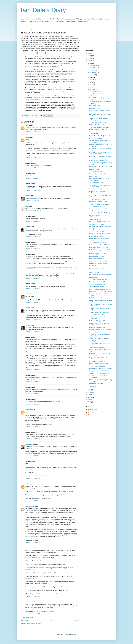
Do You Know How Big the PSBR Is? (99, 245)
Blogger (74, 635)
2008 (90, 63)
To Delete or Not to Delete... (97, 347)
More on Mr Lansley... (95, 106)
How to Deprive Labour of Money (98, 364)
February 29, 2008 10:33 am (33, 168)
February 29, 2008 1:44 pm (33, 278)
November (93, 68)
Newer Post (25, 621)
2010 (90, 58)
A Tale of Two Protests (95, 138)
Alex (27, 206)
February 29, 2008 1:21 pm (33, 249)
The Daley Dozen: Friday (96, 92)
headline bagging (37, 166)
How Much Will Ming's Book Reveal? (99, 234)
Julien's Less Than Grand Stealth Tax (100, 338)
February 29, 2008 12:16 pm (33, 221)
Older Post (77, 621)
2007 (90, 390)
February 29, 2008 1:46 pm (33, 288)
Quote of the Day (94, 272)
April (91, 85)
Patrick (28, 137)
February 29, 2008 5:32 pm (33, 456)
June (91, 80)
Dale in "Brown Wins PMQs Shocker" (100, 136)
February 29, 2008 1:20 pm (33, 237)
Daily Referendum (31, 294)
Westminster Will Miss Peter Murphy (99, 127)
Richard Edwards (31, 506)
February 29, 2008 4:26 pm (33, 404)
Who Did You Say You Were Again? (99, 312)
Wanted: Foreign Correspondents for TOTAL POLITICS (99, 153)
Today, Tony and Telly (95, 219)
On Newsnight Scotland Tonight (98, 263)
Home (51, 621)
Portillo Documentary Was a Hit (98, 160)
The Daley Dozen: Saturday (97, 199)
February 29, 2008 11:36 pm (33, 596)
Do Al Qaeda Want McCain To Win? (99, 247)
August (92, 75)
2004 (90, 397)
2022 (90, 53)
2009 (90, 61)
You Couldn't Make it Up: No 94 (98, 280)
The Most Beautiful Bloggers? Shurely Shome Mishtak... (100, 335)
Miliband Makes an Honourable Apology (100, 227)
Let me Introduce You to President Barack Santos (99, 133)
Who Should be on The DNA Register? (100, 204)
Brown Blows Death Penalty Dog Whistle (101, 167)
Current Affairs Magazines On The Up (100, 213)
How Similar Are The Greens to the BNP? (101, 369)
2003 (90, 400)
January (92, 387)
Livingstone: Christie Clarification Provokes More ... (98, 216)
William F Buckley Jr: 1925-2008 (98, 130)
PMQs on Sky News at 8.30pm (98, 254)
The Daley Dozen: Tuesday (97, 266)
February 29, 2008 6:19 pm (33, 478)
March (92, 87)
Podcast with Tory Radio (96, 236)
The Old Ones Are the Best (97, 231)
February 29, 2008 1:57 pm (33, 302)
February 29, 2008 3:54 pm (33, 382)
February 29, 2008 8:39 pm (33, 501)
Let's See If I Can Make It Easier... (99, 202)
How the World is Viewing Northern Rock (101, 292)
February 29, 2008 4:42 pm (33, 427)
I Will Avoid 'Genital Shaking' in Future (100, 222)
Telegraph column (33, 44)
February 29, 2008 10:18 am (33, 132)
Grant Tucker (93, 410)
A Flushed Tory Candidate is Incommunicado (97, 269)
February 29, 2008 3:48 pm (33, 370)
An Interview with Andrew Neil (98, 361)
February (92, 89)
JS (91, 415)
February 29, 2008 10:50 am (33, 190)
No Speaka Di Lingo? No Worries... (99, 321)
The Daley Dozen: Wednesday (98, 122)
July (91, 77)
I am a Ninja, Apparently (96, 384)
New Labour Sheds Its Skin (97, 259)
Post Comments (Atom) (35, 624)
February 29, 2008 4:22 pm (33, 394)
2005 (90, 395)
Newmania (29, 227)
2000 (90, 402)
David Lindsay (30, 444)
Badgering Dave (94, 277)
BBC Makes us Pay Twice (96, 256)
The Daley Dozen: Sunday (97, 183)
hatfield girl (29, 484)
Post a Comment (28, 617)
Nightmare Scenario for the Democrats (100, 330)
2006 (90, 392)
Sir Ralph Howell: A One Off (97, 284)
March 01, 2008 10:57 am (33, 614)
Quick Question (94, 229)
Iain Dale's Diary (43, 10)
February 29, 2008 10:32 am (33, 158)
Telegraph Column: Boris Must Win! (99, 374)
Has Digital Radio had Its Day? (98, 327)
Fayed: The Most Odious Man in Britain (100, 289)
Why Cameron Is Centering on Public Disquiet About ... (100, 111)
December (93, 65)
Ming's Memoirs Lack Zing (97, 189)
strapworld (29, 410)
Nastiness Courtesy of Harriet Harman (100, 174)
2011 (90, 56)
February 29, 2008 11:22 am (33, 211)
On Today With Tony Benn (97, 224)
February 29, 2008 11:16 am (33, 201)
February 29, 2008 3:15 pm (33, 332)
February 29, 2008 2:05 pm (33, 320)
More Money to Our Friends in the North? (101, 275)
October (92, 70)
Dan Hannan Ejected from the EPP (99, 261)
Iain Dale (92, 412)
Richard (28, 196)
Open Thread (93, 176)
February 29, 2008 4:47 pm (33, 439)
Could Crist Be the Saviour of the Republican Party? (98, 192)
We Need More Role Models (97, 366)
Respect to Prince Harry (96, 108)
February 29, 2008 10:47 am (33, 178)
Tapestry (28, 325)
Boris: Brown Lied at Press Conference (100, 298)
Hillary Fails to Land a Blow (97, 125)
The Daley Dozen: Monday (97, 172)
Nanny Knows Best (95, 169)
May (91, 82)
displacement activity (35, 198)
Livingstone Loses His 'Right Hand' (99, 371)
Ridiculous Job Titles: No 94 (97, 282)
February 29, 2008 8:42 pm (33, 542)
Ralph (27, 125)
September (93, 72)
